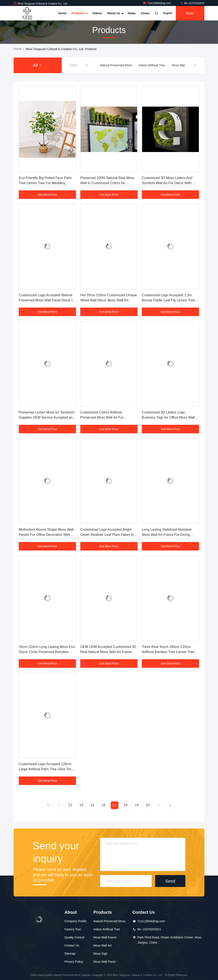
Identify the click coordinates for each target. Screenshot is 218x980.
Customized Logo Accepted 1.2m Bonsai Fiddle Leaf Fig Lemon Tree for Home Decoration (168, 300)
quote (190, 13)
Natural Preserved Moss (116, 65)
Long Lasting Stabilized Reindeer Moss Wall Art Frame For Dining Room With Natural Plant (167, 535)
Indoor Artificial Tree (152, 65)
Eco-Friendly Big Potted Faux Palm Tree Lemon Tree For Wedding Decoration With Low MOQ (45, 183)
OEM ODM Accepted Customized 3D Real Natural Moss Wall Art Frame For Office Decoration (108, 652)
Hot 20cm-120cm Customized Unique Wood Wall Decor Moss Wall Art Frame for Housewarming (109, 300)
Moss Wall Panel (105, 962)
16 (103, 805)
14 (81, 805)
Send (170, 881)
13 (70, 805)
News (132, 13)
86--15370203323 (192, 3)
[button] (87, 65)
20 (148, 805)
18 (126, 805)
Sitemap (70, 954)
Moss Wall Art (103, 945)
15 (92, 805)
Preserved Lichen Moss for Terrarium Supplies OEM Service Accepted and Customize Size (47, 417)
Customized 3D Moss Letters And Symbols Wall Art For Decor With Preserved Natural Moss (167, 183)
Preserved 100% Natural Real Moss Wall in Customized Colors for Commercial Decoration (107, 183)
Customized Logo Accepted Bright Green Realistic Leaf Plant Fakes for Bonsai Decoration (108, 535)
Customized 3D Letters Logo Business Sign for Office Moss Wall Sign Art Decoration (168, 417)
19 (137, 805)
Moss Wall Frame (183, 65)
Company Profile (76, 921)
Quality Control (74, 937)
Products (79, 13)
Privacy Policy (74, 962)
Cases (145, 13)
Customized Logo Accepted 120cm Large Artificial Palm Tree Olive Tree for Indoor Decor (46, 769)
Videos (97, 13)
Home (62, 13)
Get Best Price (47, 195)
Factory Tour (73, 929)
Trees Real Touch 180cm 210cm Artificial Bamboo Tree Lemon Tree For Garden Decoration (168, 652)
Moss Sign (100, 954)
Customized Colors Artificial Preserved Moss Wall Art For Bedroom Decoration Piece (102, 417)
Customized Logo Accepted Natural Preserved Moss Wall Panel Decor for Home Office (47, 300)
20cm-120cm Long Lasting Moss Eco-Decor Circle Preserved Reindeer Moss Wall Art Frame (47, 652)
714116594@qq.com (157, 3)
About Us (115, 13)
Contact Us (72, 945)
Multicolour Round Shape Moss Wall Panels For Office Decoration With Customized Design (46, 535)
